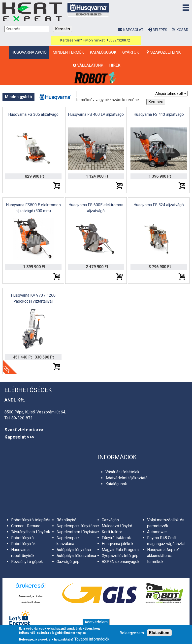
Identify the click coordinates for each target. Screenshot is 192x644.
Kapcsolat (133, 30)
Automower (157, 532)
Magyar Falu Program (120, 550)
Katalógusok (103, 52)
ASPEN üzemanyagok (121, 562)
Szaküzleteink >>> (24, 430)
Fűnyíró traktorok (116, 538)
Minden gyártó (18, 97)
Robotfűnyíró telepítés (31, 520)
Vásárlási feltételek (122, 472)
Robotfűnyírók (23, 544)
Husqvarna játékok (118, 544)
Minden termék (68, 52)
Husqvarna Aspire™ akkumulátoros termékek (164, 556)
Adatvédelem (96, 622)
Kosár (182, 30)
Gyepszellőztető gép (120, 556)
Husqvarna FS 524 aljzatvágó (159, 205)
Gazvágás (110, 520)
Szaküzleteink (165, 52)
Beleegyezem (132, 633)
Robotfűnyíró (22, 538)
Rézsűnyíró (66, 520)
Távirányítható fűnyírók (31, 532)
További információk (92, 639)
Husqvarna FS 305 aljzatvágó (33, 114)
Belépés (160, 30)
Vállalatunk (90, 65)
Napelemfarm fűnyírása (77, 532)
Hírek (115, 65)
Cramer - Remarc (26, 526)
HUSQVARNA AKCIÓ (29, 52)
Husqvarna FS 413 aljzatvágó (159, 114)
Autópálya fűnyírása (74, 550)
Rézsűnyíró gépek (27, 562)
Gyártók (131, 52)
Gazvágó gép (68, 562)
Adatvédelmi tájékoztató (127, 478)
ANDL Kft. (15, 400)
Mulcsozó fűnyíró (117, 526)
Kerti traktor (112, 532)
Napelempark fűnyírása (77, 526)
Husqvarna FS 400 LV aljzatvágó (96, 114)
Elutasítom (159, 633)
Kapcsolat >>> (19, 437)
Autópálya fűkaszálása (76, 556)
